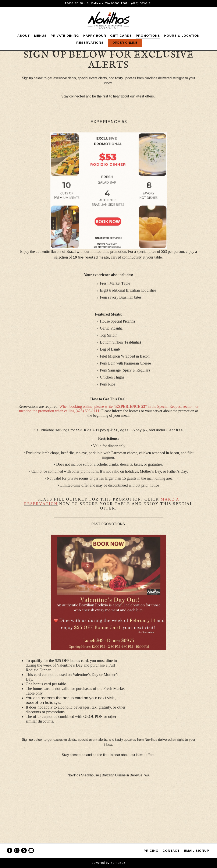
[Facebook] (10, 850)
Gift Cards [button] (121, 36)
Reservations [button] (90, 43)
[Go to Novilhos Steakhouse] (96, 3)
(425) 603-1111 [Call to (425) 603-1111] (142, 3)
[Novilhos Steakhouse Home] (108, 20)
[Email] (31, 850)
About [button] (24, 36)
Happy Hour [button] (95, 36)
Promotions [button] (148, 36)
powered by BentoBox (108, 863)
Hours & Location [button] (182, 36)
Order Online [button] (125, 43)
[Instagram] (17, 850)
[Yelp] (24, 850)
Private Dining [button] (65, 36)
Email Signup (197, 851)
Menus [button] (40, 36)
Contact (171, 851)
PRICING (151, 851)
